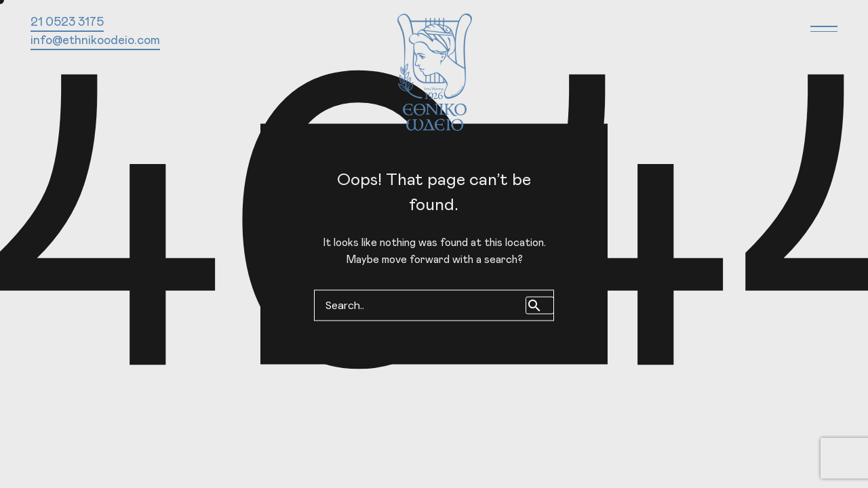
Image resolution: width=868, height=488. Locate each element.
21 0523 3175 (67, 22)
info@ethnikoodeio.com (95, 41)
